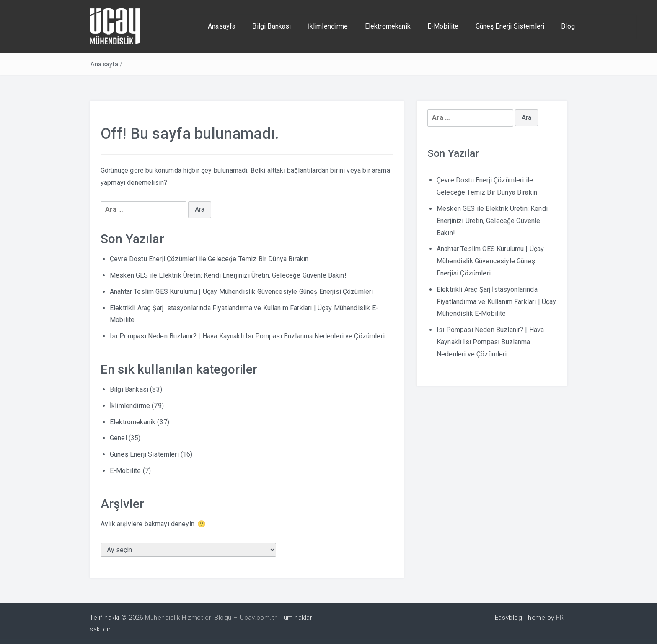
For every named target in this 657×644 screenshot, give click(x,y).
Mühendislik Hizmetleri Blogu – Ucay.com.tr (211, 618)
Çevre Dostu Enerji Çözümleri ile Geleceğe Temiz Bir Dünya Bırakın (209, 259)
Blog (568, 26)
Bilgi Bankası (272, 26)
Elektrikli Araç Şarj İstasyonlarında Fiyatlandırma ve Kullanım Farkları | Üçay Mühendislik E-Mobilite (497, 302)
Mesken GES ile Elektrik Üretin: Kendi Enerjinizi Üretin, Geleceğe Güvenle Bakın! (228, 275)
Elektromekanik (388, 26)
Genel (118, 438)
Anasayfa (222, 26)
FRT (562, 618)
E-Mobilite (443, 26)
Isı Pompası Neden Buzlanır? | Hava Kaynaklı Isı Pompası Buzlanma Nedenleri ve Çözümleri (247, 336)
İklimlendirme (328, 26)
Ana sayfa (104, 64)
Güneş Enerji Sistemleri (510, 26)
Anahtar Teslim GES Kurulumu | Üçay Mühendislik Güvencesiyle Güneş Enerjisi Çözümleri (241, 292)
